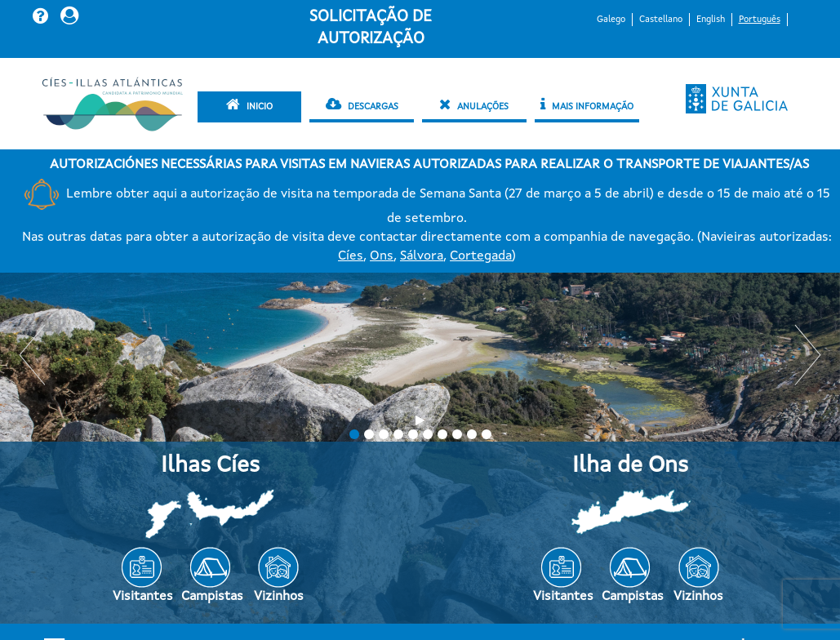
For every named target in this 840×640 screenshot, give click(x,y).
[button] (42, 16)
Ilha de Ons (630, 466)
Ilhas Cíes (210, 466)
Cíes (351, 256)
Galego (611, 20)
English (711, 20)
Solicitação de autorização (371, 28)
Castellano (661, 20)
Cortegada (481, 256)
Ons (382, 256)
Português (760, 20)
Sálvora (422, 256)
